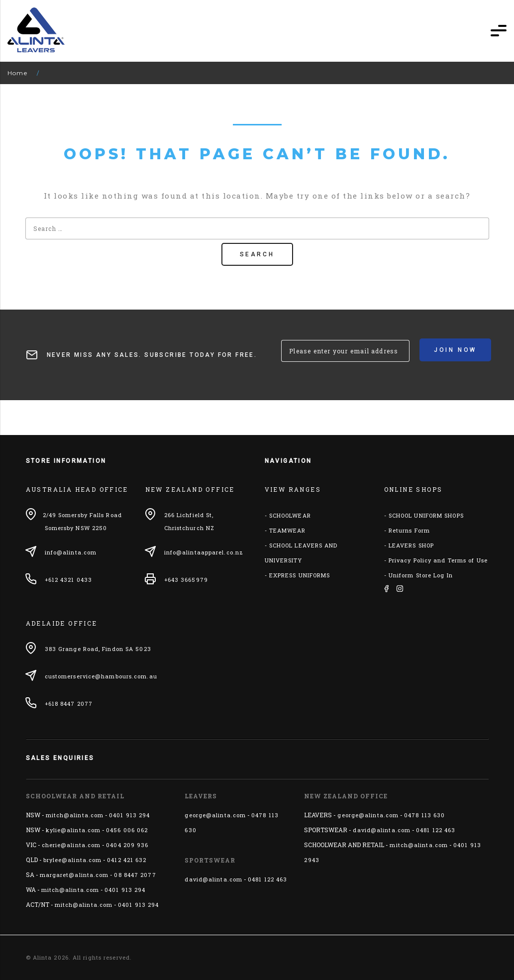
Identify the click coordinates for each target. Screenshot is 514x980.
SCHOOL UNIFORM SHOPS (426, 515)
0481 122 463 (267, 879)
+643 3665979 (186, 580)
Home (17, 73)
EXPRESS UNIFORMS (300, 575)
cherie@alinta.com (71, 845)
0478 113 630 (424, 815)
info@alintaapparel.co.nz (204, 552)
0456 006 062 (127, 830)
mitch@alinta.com (75, 815)
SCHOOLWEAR (290, 515)
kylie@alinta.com (73, 830)
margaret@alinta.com (74, 875)
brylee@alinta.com (73, 860)
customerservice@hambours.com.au (101, 676)
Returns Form (409, 530)
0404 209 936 (127, 845)
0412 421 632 (127, 860)
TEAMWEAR (288, 530)
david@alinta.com (213, 879)
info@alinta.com (71, 552)
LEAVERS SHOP (411, 545)
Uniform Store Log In (421, 575)
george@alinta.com (215, 815)
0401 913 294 (129, 815)
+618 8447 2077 (69, 704)
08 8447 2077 (135, 875)
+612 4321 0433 (68, 580)
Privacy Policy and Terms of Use (438, 560)
